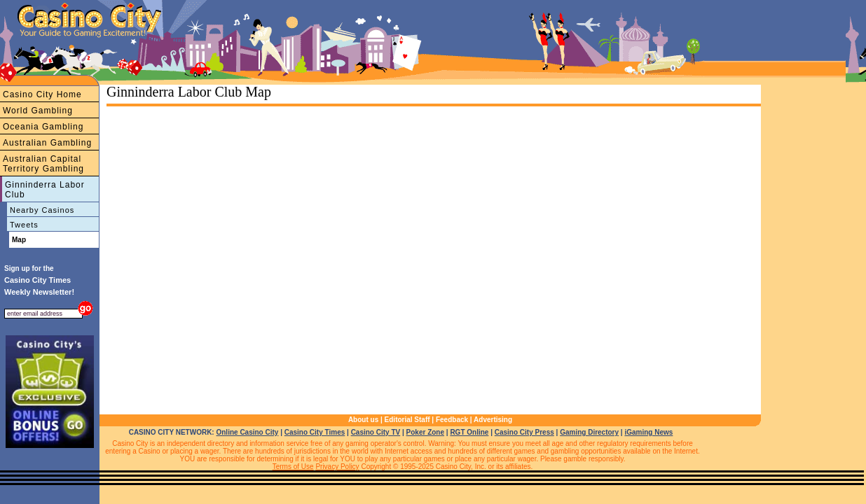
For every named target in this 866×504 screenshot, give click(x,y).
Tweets (24, 225)
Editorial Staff (407, 420)
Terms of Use (293, 467)
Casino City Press (524, 432)
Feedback (452, 420)
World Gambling (38, 111)
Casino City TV (376, 432)
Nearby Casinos (42, 210)
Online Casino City (247, 432)
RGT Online (469, 432)
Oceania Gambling (43, 127)
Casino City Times (315, 432)
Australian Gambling (47, 143)
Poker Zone (425, 432)
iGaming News (648, 432)
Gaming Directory (589, 432)
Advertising (493, 420)
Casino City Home (42, 94)
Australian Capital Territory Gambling (43, 164)
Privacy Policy (337, 467)
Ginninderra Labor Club (45, 190)
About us (363, 420)
